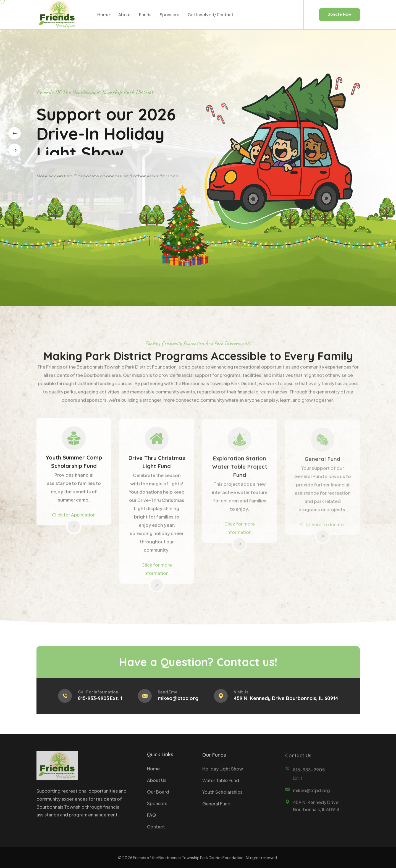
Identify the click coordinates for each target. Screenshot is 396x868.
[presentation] (15, 133)
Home (104, 15)
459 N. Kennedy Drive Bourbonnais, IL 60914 (286, 703)
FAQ (152, 819)
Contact (156, 831)
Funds (145, 15)
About (124, 15)
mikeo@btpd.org (178, 703)
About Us (157, 784)
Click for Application (74, 519)
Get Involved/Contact (210, 15)
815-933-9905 (94, 703)
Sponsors (170, 15)
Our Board (158, 796)
